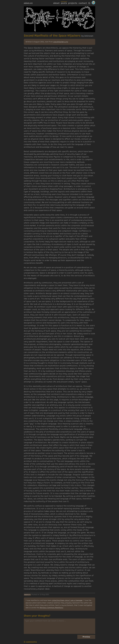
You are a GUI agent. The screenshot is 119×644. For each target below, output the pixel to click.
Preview (86, 637)
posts (64, 3)
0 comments (30, 642)
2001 (47, 595)
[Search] (89, 3)
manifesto (27, 595)
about (56, 3)
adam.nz (28, 3)
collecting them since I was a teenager (67, 600)
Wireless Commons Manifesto (51, 608)
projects (73, 3)
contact (83, 3)
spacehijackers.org (60, 42)
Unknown (89, 36)
